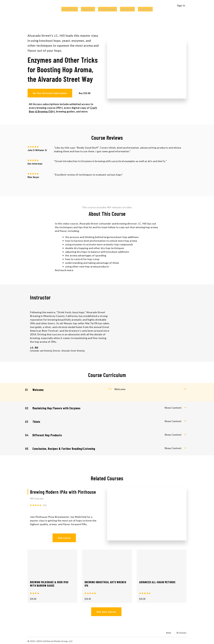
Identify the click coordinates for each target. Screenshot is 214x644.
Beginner (91, 9)
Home (169, 632)
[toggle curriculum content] (185, 388)
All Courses (76, 9)
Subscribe (139, 9)
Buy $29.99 (86, 93)
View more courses (106, 611)
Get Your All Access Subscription (50, 93)
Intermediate (108, 9)
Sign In (181, 5)
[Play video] (147, 68)
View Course (64, 537)
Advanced (124, 9)
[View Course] (147, 512)
